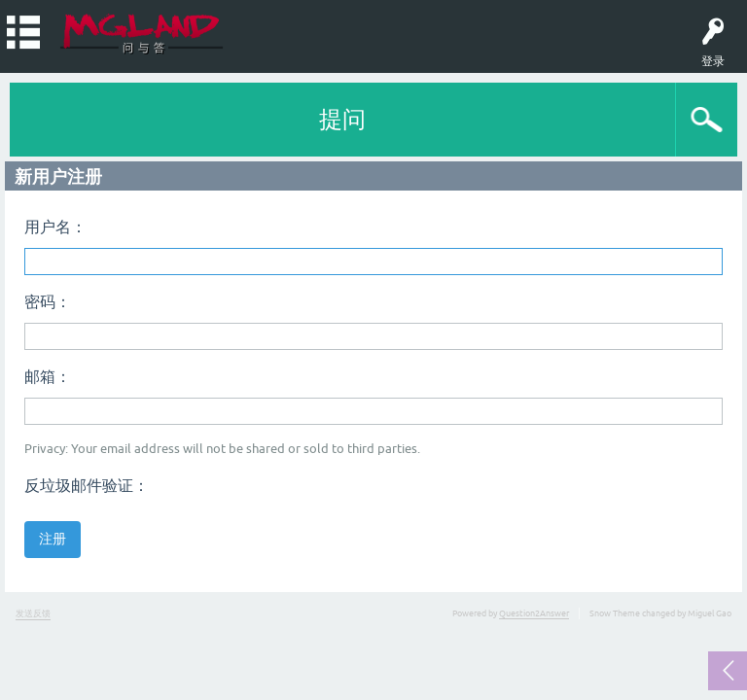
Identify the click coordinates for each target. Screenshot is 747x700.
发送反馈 (33, 613)
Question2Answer (534, 613)
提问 (342, 119)
